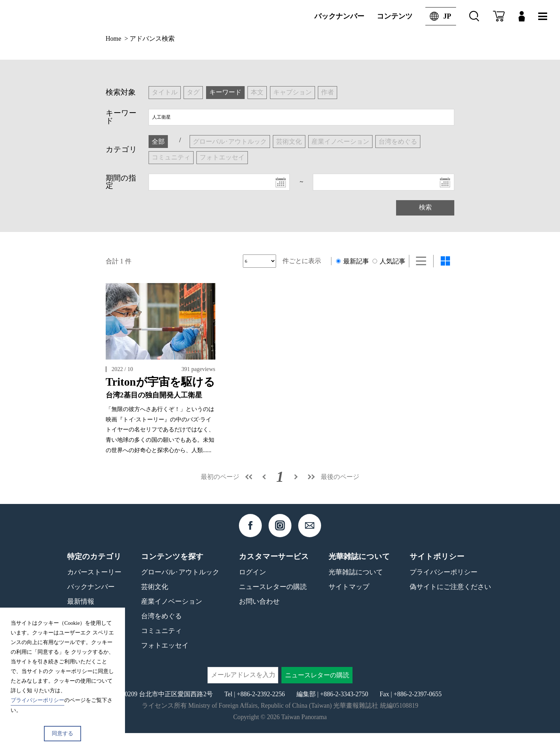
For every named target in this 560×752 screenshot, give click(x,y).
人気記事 (389, 261)
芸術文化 (155, 606)
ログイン (252, 591)
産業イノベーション (172, 620)
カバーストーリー (94, 591)
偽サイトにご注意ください (450, 606)
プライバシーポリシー (444, 591)
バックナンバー (339, 16)
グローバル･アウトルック (180, 591)
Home (114, 39)
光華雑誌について (356, 591)
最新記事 (352, 261)
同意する (62, 733)
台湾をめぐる (161, 635)
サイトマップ (349, 606)
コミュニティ (161, 650)
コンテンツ (395, 16)
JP (438, 16)
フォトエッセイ (165, 664)
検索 (425, 207)
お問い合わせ (259, 620)
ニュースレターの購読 (273, 606)
